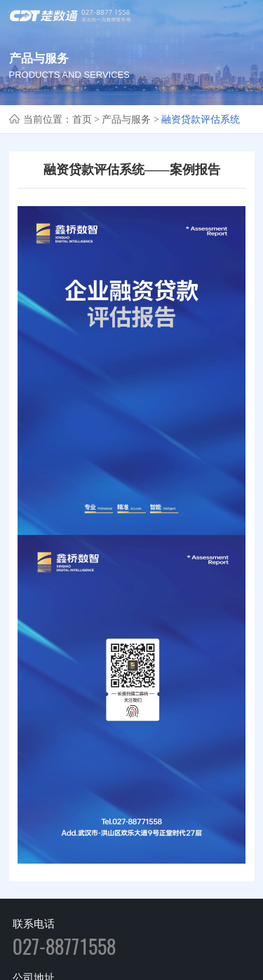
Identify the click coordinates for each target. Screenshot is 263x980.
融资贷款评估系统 (201, 120)
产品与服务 (126, 120)
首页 (82, 120)
